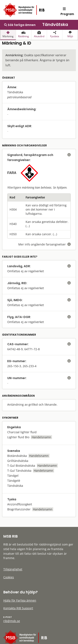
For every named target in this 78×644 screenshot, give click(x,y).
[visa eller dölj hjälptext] (69, 155)
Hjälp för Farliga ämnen (20, 600)
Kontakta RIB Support (18, 608)
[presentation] (8, 35)
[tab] (8, 35)
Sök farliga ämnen (20, 25)
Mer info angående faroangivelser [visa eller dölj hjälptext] (45, 244)
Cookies (9, 577)
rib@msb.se (12, 621)
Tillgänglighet (13, 569)
